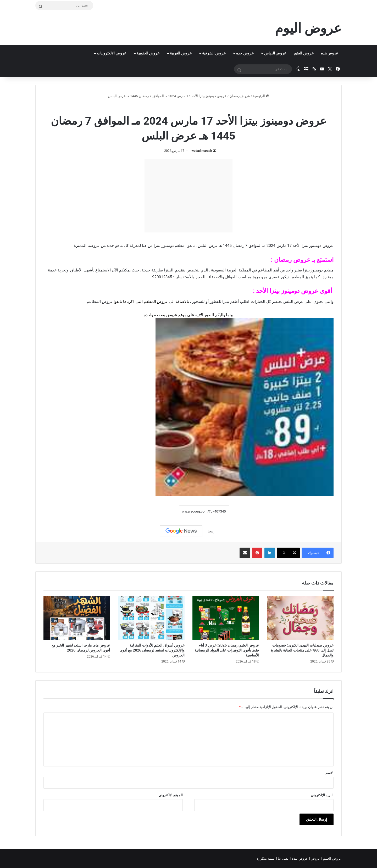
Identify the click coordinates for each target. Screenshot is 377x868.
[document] (188, 308)
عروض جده (245, 53)
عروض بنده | (300, 858)
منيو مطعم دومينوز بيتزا (175, 107)
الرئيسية (261, 96)
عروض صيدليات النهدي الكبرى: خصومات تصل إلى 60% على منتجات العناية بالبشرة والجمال (302, 650)
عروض (172, 315)
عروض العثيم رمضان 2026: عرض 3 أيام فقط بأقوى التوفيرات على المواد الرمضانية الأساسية (227, 650)
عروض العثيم (304, 53)
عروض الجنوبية (148, 53)
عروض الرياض (275, 53)
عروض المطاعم (100, 302)
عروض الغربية (181, 53)
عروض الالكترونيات (111, 53)
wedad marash (202, 151)
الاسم (329, 773)
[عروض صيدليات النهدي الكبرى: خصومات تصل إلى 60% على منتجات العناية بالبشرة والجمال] (300, 618)
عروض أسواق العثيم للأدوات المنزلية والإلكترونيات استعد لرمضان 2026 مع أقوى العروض (152, 650)
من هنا (147, 246)
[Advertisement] (188, 196)
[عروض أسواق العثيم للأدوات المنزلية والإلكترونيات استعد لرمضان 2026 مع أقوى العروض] (151, 618)
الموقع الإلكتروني (171, 795)
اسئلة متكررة (267, 858)
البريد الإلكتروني (322, 795)
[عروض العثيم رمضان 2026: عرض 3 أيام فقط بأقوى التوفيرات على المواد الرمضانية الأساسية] (226, 618)
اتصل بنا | (283, 858)
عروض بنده (329, 53)
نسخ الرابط (163, 511)
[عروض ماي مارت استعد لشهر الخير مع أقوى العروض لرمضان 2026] (77, 618)
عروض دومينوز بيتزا (294, 291)
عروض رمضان (240, 96)
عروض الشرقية (214, 53)
